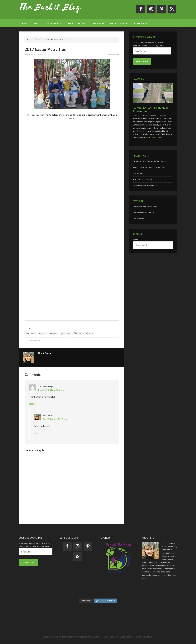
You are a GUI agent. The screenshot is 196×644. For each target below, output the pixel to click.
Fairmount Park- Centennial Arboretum (150, 161)
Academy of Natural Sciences (145, 185)
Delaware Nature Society (144, 213)
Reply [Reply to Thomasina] (32, 404)
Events (38, 341)
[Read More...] (158, 137)
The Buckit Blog (50, 10)
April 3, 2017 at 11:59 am (55, 419)
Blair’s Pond (138, 173)
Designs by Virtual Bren (143, 637)
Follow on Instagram (105, 601)
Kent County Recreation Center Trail (149, 167)
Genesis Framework (110, 637)
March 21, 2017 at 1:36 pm (51, 390)
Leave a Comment (159, 116)
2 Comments (113, 54)
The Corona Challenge (143, 179)
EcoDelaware (138, 219)
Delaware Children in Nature (145, 207)
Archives (137, 240)
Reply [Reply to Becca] (37, 433)
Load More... (86, 601)
